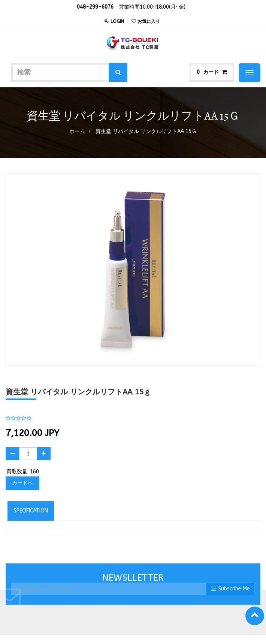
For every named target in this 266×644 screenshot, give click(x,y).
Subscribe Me (230, 589)
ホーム (77, 131)
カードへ (22, 483)
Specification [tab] (31, 511)
